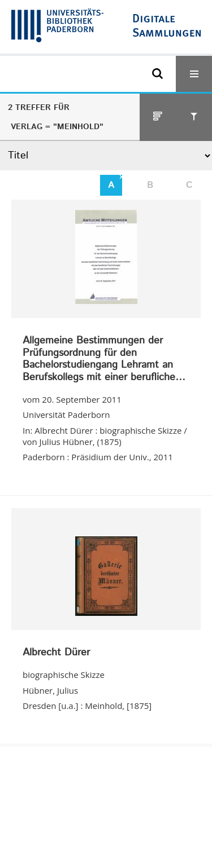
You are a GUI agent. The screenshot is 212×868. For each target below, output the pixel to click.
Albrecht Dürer (56, 653)
